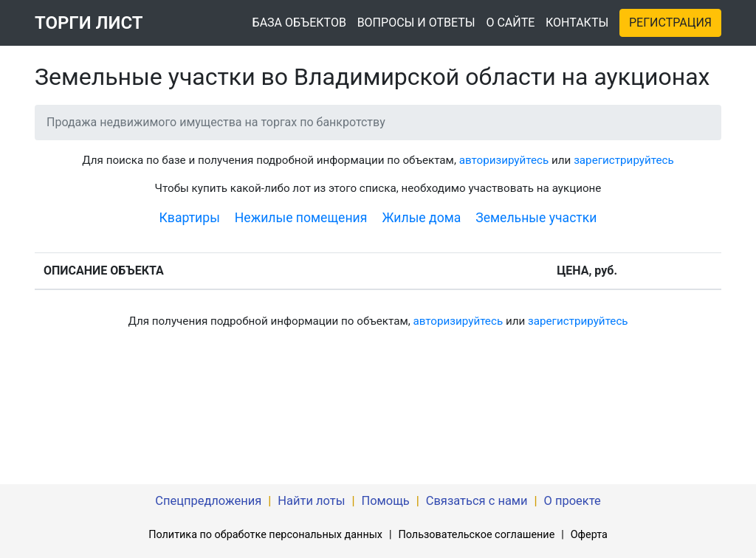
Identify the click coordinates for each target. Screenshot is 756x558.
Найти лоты (311, 501)
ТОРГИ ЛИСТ (89, 23)
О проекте (573, 501)
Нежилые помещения (301, 218)
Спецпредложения (208, 501)
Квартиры (190, 218)
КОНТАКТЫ (577, 23)
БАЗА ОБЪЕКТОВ (299, 23)
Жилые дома (421, 218)
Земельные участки (536, 218)
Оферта (589, 535)
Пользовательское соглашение (476, 535)
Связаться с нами (477, 501)
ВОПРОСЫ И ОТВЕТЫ (416, 23)
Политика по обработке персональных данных (265, 535)
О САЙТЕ (510, 23)
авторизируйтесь (504, 160)
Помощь (385, 501)
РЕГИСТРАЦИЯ (670, 23)
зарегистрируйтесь (624, 160)
